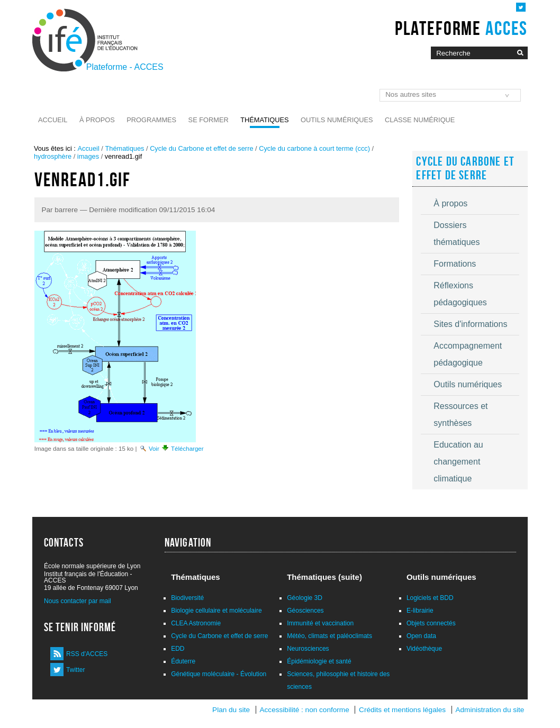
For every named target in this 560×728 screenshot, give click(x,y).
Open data (421, 636)
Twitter (75, 670)
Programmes (151, 120)
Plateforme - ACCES (125, 67)
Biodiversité (187, 598)
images (88, 156)
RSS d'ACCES (87, 654)
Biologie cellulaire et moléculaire (216, 611)
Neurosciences (308, 649)
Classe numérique (420, 120)
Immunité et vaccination (320, 623)
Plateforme (461, 28)
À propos (97, 120)
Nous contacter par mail (78, 601)
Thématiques (264, 120)
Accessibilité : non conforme (304, 710)
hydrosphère (53, 156)
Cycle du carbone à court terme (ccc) (314, 148)
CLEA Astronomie (196, 623)
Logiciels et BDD (430, 598)
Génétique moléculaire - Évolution (219, 674)
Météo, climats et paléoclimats (329, 636)
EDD (178, 649)
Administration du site (490, 710)
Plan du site (231, 710)
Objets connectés (431, 623)
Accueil (53, 120)
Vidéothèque (424, 649)
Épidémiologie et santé (319, 661)
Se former (209, 120)
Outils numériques (337, 120)
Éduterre (183, 661)
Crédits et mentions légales (402, 710)
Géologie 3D (305, 598)
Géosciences (305, 611)
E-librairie (420, 611)
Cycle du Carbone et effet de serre (201, 148)
